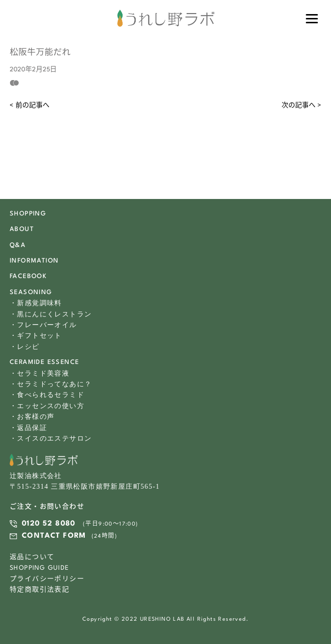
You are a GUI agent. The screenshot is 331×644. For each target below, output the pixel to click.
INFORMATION (34, 261)
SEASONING (31, 292)
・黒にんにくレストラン (51, 314)
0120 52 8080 (49, 524)
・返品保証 (28, 428)
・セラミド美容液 (39, 373)
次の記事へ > (301, 106)
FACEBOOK (28, 276)
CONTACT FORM (54, 536)
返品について (32, 557)
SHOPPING (28, 214)
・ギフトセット (36, 336)
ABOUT (22, 229)
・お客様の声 (32, 417)
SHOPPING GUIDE (39, 568)
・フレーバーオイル (43, 325)
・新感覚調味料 (36, 303)
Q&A (18, 245)
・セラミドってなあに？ (51, 384)
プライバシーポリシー (47, 579)
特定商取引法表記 (39, 590)
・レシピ (25, 347)
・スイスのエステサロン (51, 438)
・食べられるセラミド (47, 395)
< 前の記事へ (30, 106)
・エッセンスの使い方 (47, 406)
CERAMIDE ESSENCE (44, 362)
